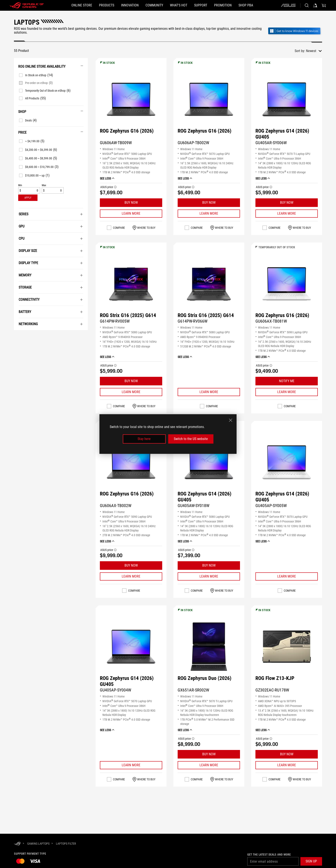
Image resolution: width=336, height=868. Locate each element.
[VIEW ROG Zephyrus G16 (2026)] (131, 99)
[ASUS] (288, 5)
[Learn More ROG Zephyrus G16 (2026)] (131, 214)
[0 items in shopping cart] (324, 5)
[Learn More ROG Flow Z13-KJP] (287, 765)
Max (44, 185)
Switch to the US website (191, 439)
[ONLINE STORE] (82, 5)
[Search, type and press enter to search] (307, 5)
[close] (231, 420)
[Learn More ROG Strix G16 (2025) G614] (131, 392)
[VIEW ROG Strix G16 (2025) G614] (131, 284)
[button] (107, 5)
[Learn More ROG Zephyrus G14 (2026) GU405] (287, 214)
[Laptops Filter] (66, 844)
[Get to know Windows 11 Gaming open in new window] (295, 31)
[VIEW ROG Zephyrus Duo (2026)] (209, 647)
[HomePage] (17, 844)
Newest (311, 51)
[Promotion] (223, 5)
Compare (119, 228)
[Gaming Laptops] (38, 844)
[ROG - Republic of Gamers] (27, 5)
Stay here (144, 439)
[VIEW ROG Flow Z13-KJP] (287, 647)
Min (20, 185)
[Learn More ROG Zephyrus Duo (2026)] (209, 765)
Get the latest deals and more (269, 855)
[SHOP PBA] (246, 5)
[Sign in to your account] (315, 5)
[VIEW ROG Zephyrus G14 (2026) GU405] (287, 99)
